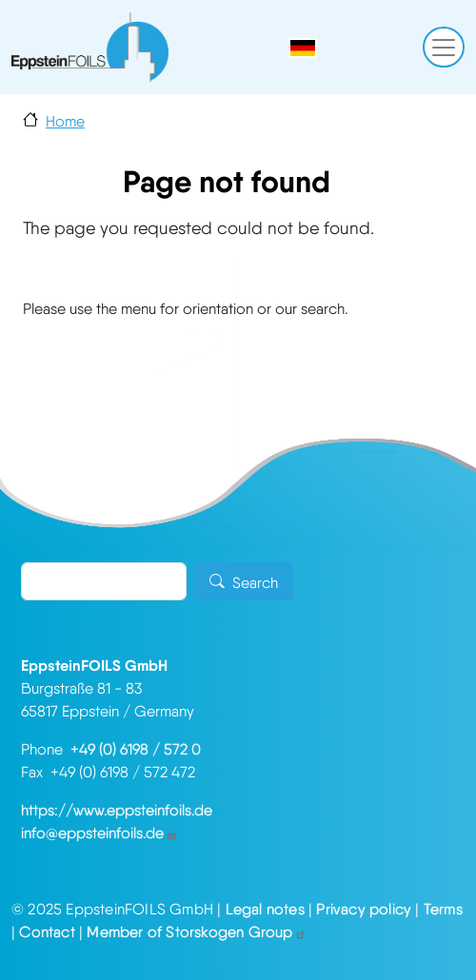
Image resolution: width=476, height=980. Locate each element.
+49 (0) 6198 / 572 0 (136, 749)
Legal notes (265, 909)
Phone (46, 749)
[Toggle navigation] (444, 48)
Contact (47, 932)
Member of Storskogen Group (196, 932)
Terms (443, 909)
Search (255, 583)
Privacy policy (364, 909)
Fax (36, 772)
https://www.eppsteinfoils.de (117, 810)
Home (65, 121)
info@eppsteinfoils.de (99, 833)
